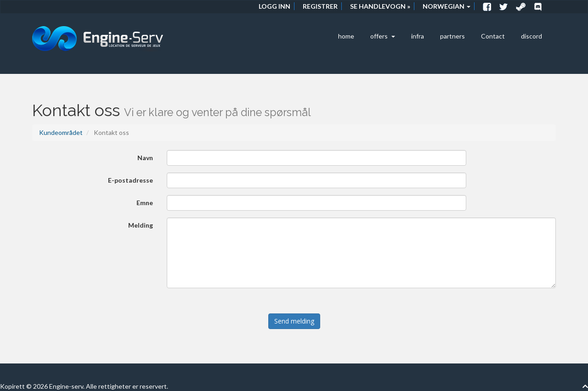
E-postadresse (130, 180)
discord (531, 36)
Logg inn (274, 6)
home (346, 36)
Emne (145, 203)
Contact (493, 36)
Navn (145, 158)
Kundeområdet (61, 132)
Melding (141, 225)
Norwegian (447, 6)
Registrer (320, 6)
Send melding (294, 321)
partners (452, 36)
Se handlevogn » (380, 6)
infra (418, 36)
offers (383, 36)
